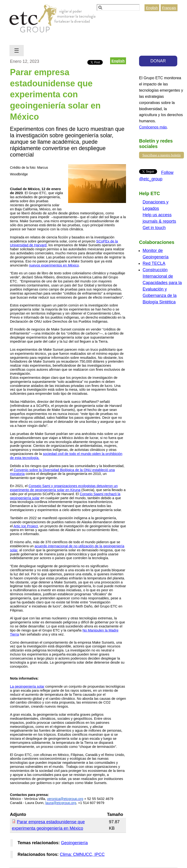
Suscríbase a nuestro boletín (161, 155)
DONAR (158, 61)
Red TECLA (154, 263)
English (152, 8)
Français (169, 8)
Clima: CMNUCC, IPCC (82, 854)
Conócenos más (153, 127)
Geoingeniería (74, 843)
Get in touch (154, 228)
